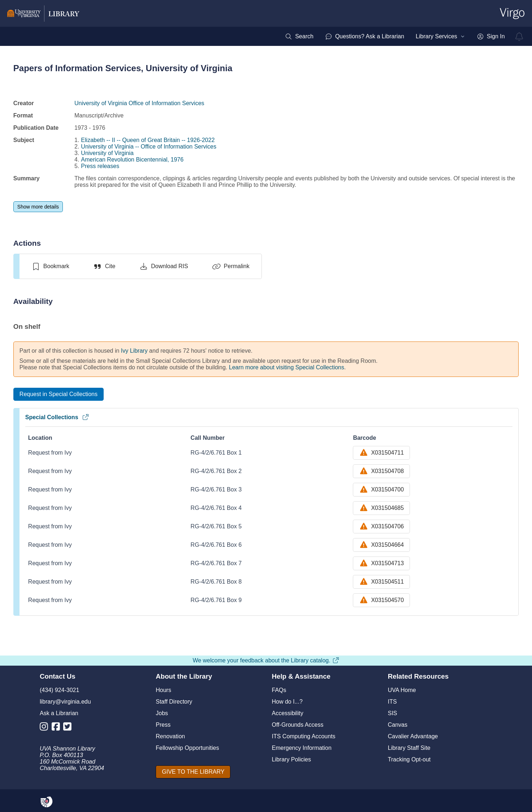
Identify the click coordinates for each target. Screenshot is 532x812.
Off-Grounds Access (298, 725)
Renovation (170, 736)
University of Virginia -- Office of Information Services (149, 147)
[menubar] (395, 36)
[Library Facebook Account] (58, 728)
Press (163, 725)
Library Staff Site (409, 748)
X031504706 (381, 527)
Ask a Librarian (59, 713)
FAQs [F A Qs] (279, 690)
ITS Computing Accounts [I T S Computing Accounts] (304, 736)
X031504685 (381, 508)
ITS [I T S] (392, 702)
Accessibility (288, 713)
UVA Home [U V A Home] (402, 690)
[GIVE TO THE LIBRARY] (193, 772)
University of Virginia (107, 153)
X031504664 (381, 545)
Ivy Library (134, 351)
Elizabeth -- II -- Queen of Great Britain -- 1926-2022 (148, 140)
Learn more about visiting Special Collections (287, 367)
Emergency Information (302, 748)
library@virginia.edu (65, 702)
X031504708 (381, 471)
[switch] (50, 266)
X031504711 (381, 453)
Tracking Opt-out (409, 759)
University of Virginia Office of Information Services (139, 103)
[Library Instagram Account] (46, 728)
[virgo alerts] (519, 36)
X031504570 (381, 600)
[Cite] (104, 266)
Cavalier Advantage (413, 736)
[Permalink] (231, 266)
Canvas (398, 725)
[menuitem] (299, 36)
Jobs (162, 713)
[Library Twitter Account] (69, 728)
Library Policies (291, 759)
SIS (393, 713)
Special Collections (57, 417)
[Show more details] (38, 207)
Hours (163, 690)
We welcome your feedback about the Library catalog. (266, 660)
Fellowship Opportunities (187, 748)
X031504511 (381, 582)
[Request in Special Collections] (59, 394)
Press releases (100, 166)
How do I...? (287, 702)
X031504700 (381, 490)
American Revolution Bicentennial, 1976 (132, 160)
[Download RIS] (163, 266)
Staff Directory (174, 702)
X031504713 (381, 563)
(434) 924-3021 (59, 690)
